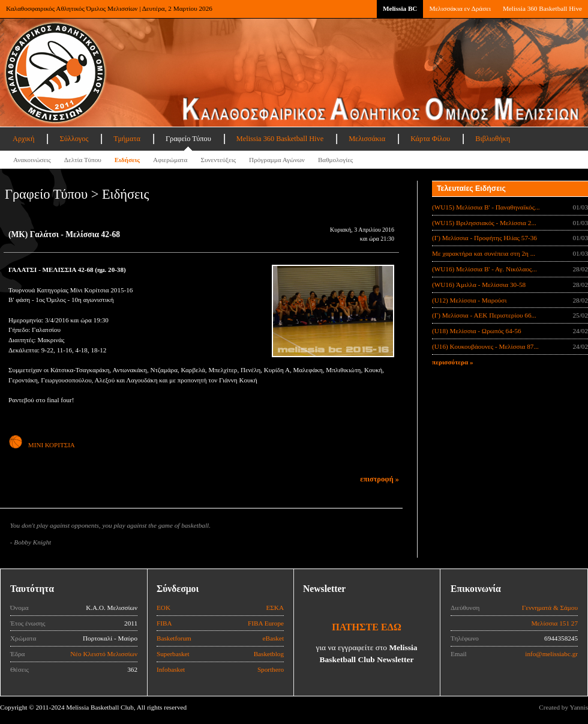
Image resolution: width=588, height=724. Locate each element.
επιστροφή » (379, 479)
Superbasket (173, 654)
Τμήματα (127, 139)
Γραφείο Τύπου (188, 139)
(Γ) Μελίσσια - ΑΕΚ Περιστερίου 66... (484, 315)
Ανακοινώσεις (32, 160)
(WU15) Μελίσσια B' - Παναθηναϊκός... (486, 207)
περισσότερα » (453, 362)
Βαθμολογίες (335, 160)
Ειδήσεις (127, 160)
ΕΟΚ (163, 608)
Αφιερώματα (170, 160)
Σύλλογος (74, 139)
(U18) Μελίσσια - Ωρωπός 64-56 (477, 331)
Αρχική (23, 139)
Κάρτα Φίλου (430, 139)
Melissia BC (400, 8)
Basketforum (174, 638)
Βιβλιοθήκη (493, 139)
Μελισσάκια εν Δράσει (460, 8)
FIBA (164, 623)
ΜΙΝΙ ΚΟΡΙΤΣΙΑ (41, 445)
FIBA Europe (266, 623)
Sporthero (271, 669)
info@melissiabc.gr (551, 654)
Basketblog (269, 654)
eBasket (273, 638)
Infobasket (171, 669)
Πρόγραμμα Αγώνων (277, 160)
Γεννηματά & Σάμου (550, 608)
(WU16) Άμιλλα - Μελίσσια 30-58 (479, 285)
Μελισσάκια (367, 139)
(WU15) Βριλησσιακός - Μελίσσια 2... (484, 223)
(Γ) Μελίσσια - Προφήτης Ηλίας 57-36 (484, 238)
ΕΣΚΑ (275, 608)
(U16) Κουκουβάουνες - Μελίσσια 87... (485, 346)
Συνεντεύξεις (218, 160)
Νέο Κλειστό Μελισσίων (104, 654)
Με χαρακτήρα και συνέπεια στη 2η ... (484, 253)
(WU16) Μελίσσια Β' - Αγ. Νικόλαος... (484, 269)
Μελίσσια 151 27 (554, 623)
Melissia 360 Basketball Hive (542, 8)
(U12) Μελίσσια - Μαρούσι (469, 300)
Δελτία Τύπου (83, 160)
